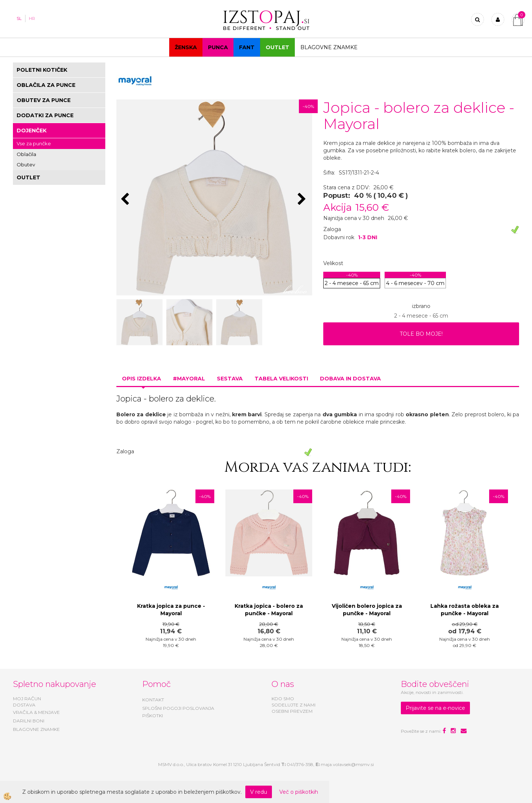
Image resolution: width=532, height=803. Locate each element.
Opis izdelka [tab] (141, 379)
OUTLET (277, 47)
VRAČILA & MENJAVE (36, 712)
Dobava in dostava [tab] (350, 379)
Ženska (186, 47)
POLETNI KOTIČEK (42, 70)
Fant (247, 47)
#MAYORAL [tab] (189, 379)
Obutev (26, 165)
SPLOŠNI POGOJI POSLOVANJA (178, 708)
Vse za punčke (34, 143)
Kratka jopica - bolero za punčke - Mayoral (269, 610)
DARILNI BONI (29, 721)
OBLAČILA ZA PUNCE (46, 85)
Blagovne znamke (329, 47)
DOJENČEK (32, 131)
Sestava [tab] (230, 379)
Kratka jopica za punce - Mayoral (171, 610)
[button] (303, 200)
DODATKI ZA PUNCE (45, 115)
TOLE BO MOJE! (421, 334)
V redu (259, 792)
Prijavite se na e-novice (435, 708)
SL (19, 18)
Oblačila (26, 154)
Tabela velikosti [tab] (281, 379)
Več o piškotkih (299, 792)
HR (32, 18)
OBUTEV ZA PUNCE (44, 100)
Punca (218, 47)
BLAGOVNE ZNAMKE (36, 729)
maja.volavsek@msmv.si (347, 764)
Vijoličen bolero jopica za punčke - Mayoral (367, 610)
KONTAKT (153, 700)
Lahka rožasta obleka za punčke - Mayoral (465, 610)
